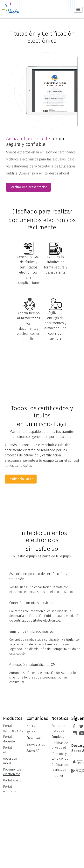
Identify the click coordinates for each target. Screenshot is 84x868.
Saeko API (33, 751)
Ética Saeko (34, 738)
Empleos (58, 737)
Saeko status (36, 744)
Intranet (57, 776)
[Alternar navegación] (78, 10)
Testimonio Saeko (21, 479)
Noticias (32, 726)
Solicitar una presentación (28, 187)
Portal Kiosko (12, 780)
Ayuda (31, 732)
